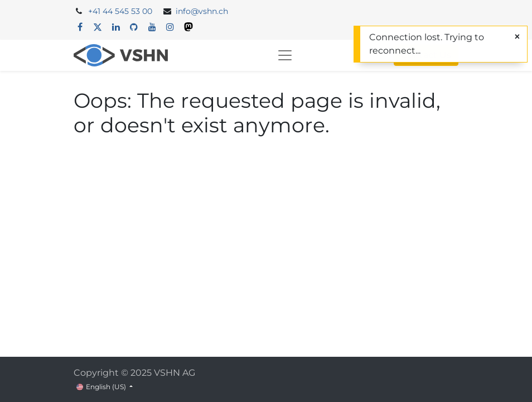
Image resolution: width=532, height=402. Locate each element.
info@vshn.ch (202, 11)
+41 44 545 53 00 (120, 11)
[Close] (517, 37)
